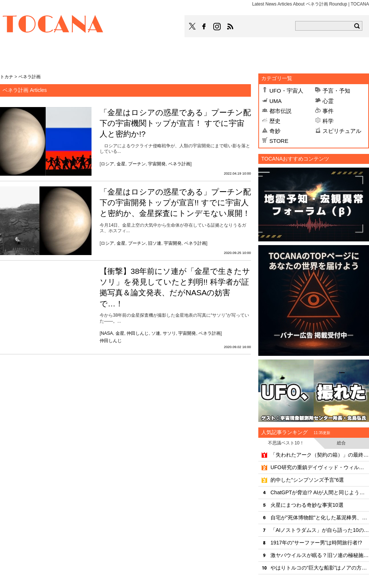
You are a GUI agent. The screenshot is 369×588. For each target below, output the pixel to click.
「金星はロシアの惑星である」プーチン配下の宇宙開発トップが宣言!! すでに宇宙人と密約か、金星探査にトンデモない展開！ (175, 203)
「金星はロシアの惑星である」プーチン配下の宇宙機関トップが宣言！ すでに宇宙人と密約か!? (175, 123)
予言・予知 (336, 91)
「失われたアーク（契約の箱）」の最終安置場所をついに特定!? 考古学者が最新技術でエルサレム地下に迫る (320, 455)
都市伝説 (280, 111)
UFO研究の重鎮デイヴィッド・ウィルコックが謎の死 (320, 467)
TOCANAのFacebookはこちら (204, 27)
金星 (121, 164)
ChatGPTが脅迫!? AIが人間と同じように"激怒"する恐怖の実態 (320, 492)
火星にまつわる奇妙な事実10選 (307, 505)
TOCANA (53, 25)
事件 (328, 111)
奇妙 (275, 131)
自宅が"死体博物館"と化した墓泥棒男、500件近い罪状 (320, 517)
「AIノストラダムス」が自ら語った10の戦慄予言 (320, 530)
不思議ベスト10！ (286, 443)
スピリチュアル (342, 131)
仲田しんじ (138, 333)
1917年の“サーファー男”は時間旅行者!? (316, 543)
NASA (107, 333)
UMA (275, 101)
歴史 (275, 121)
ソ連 (156, 333)
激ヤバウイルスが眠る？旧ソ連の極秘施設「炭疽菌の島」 (320, 555)
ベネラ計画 (179, 164)
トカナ (7, 77)
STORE (279, 141)
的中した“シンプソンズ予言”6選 (307, 480)
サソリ (169, 333)
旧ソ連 (155, 243)
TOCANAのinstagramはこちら (217, 27)
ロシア (107, 164)
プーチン (137, 164)
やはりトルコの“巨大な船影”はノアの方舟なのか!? (320, 568)
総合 (341, 443)
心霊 (328, 101)
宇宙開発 (157, 164)
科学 (328, 121)
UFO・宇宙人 (286, 91)
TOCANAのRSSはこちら (230, 27)
